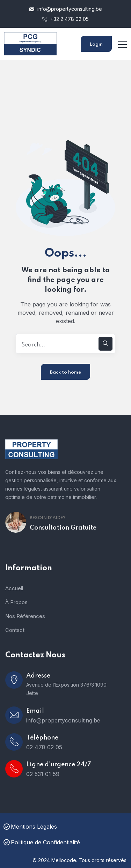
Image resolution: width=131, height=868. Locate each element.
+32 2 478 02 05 (65, 19)
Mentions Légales (30, 827)
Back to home (65, 372)
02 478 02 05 (44, 747)
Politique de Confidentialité (42, 842)
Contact (15, 630)
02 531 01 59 (43, 774)
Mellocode (64, 860)
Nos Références (25, 616)
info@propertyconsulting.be (66, 9)
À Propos (16, 602)
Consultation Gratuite (63, 528)
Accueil (14, 588)
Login (96, 44)
